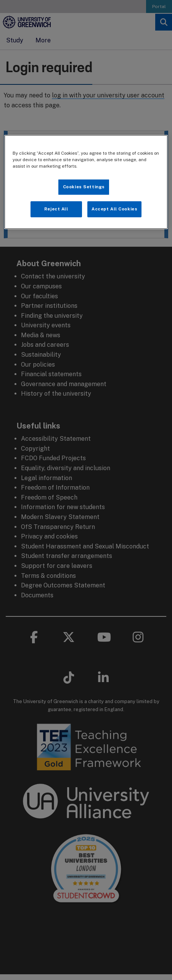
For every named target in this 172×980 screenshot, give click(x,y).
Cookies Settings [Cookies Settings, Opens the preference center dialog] (84, 187)
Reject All (56, 209)
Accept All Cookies (114, 209)
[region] (86, 182)
